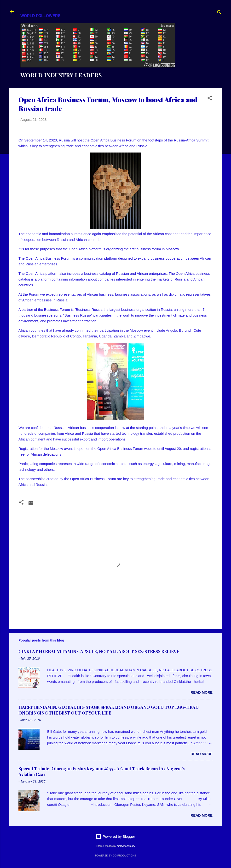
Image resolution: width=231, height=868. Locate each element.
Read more (202, 692)
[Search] (219, 13)
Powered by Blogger (115, 836)
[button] (210, 99)
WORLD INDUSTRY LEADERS (61, 75)
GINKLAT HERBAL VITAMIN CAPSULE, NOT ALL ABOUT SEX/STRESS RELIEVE (99, 651)
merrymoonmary (126, 846)
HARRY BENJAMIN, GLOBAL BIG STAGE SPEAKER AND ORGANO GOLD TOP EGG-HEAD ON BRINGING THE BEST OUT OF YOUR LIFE (109, 710)
